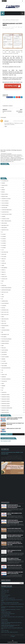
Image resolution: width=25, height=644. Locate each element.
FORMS (3, 266)
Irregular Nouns (5, 597)
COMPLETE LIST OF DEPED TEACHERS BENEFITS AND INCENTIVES (14, 419)
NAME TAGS (4, 321)
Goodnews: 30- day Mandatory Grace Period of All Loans (12, 608)
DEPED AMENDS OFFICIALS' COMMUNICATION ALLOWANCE (14, 559)
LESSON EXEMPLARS (5, 304)
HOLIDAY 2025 (4, 277)
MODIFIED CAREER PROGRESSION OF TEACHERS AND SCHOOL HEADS (15, 536)
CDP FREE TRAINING (5, 206)
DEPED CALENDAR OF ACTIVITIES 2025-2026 (14, 551)
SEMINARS (3, 359)
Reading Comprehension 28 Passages (10, 603)
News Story (4, 324)
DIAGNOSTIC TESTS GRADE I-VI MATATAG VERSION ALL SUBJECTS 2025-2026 (15, 544)
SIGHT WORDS (4, 366)
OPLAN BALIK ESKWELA (5, 330)
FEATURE (3, 261)
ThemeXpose (15, 642)
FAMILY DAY (4, 259)
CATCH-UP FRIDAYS (5, 203)
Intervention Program (6, 290)
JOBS (2, 295)
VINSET (3, 384)
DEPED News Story (5, 226)
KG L (2, 299)
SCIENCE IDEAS (4, 620)
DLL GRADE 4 (4, 241)
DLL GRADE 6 (4, 246)
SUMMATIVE (4, 377)
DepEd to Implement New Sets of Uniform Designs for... (11, 610)
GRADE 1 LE (3, 270)
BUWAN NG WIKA (5, 197)
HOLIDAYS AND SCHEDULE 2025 (14, 529)
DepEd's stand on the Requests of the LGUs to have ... (12, 601)
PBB (2, 333)
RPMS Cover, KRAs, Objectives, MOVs (10, 632)
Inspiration (4, 286)
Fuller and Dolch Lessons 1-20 (8, 599)
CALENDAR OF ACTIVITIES (6, 199)
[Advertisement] (13, 107)
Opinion (3, 328)
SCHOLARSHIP (4, 355)
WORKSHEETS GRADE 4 (6, 402)
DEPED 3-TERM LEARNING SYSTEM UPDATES (14, 514)
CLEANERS (3, 217)
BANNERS (3, 190)
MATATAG (3, 308)
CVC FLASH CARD (5, 591)
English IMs (8, 20)
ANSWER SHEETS (4, 186)
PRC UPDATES (4, 337)
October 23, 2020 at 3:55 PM (19, 121)
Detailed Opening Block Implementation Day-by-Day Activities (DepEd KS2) (14, 506)
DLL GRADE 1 (4, 235)
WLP (2, 390)
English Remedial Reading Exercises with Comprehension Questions (10, 626)
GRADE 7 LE (3, 275)
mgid (6, 435)
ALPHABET (3, 183)
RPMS (3, 346)
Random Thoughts (5, 341)
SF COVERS (4, 361)
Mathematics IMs (5, 310)
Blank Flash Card (5, 592)
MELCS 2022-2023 (5, 313)
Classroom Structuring (7, 215)
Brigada (3, 192)
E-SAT (3, 250)
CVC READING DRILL (5, 615)
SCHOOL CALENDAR (5, 357)
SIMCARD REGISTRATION (6, 368)
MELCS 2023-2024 (5, 315)
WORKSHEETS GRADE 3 (6, 399)
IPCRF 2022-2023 (5, 292)
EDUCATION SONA (5, 252)
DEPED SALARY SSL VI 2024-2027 (14, 429)
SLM (2, 370)
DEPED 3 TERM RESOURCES (6, 221)
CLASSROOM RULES (5, 212)
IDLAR (2, 281)
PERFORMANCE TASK (5, 335)
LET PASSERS (4, 306)
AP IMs (3, 188)
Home (4, 20)
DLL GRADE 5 (4, 244)
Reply (6, 127)
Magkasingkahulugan (6, 612)
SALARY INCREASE (5, 350)
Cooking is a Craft (5, 219)
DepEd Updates (4, 228)
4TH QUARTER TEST (5, 181)
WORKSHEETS (4, 393)
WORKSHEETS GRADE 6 (6, 406)
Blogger (13, 636)
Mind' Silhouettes (5, 319)
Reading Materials (5, 344)
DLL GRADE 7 (4, 248)
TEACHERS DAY (4, 382)
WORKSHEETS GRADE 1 (6, 395)
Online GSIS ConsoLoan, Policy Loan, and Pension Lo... (12, 618)
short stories (4, 364)
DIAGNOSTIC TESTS (5, 230)
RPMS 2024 (4, 348)
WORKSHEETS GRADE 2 (6, 397)
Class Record (4, 208)
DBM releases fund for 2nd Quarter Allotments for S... (12, 629)
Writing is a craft (5, 411)
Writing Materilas (5, 413)
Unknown (6, 121)
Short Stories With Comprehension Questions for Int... (13, 605)
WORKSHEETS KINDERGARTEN (7, 408)
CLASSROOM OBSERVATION (6, 210)
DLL (2, 232)
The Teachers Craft (6, 441)
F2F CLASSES (4, 257)
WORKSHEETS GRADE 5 (15, 20)
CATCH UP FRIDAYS (5, 201)
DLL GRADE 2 (4, 237)
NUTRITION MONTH (5, 326)
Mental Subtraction (6, 595)
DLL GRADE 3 (4, 239)
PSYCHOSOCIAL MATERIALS (6, 339)
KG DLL (3, 297)
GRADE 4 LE (4, 272)
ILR (2, 284)
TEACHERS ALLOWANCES (6, 379)
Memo (3, 317)
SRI (2, 373)
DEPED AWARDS (4, 223)
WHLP (3, 388)
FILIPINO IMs (4, 264)
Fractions (3, 594)
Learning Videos (5, 301)
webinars (3, 386)
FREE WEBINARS (4, 268)
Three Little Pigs (5, 631)
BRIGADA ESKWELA (5, 194)
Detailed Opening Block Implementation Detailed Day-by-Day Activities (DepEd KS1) (15, 522)
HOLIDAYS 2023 (4, 279)
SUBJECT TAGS (4, 375)
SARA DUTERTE (4, 353)
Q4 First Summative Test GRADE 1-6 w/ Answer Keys (15, 424)
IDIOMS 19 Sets (4, 621)
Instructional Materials (6, 288)
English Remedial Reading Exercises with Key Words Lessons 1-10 (11, 623)
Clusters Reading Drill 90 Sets (8, 614)
